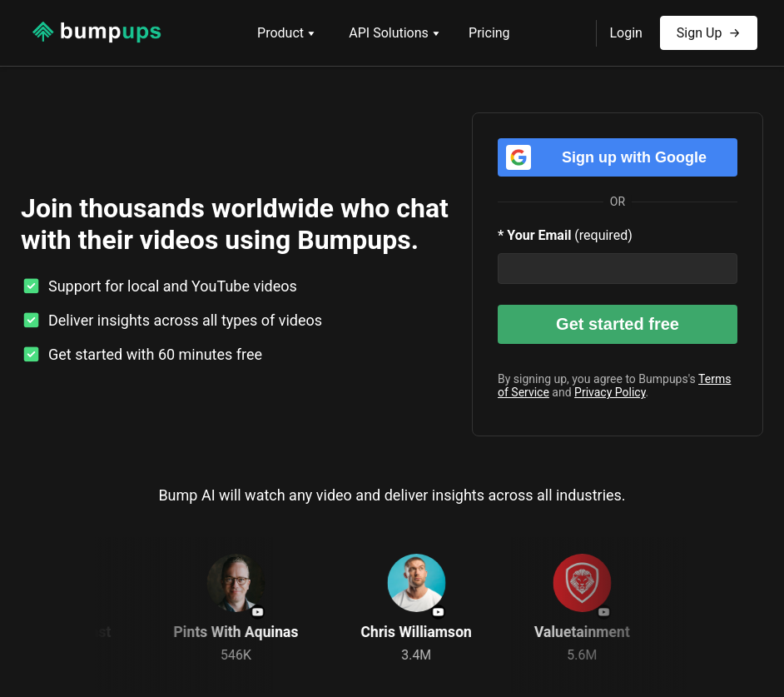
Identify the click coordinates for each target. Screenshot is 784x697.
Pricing (489, 33)
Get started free (618, 324)
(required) (565, 235)
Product (287, 33)
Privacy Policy (610, 392)
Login (625, 33)
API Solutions (395, 33)
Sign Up (709, 28)
